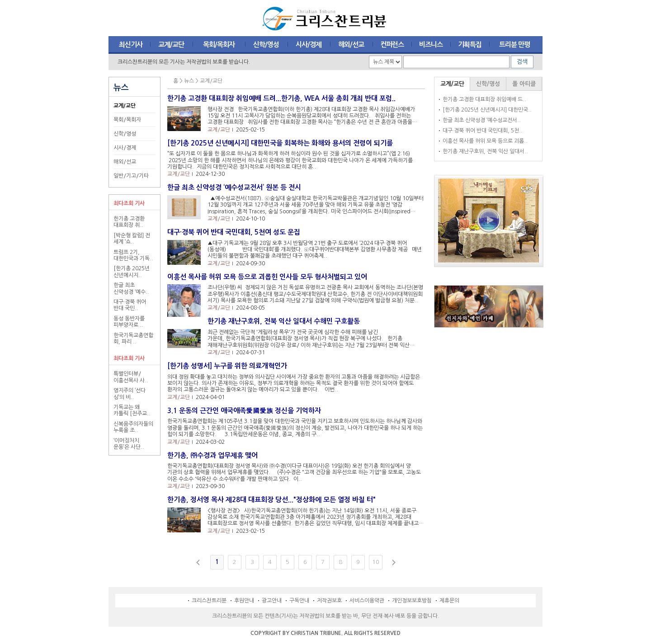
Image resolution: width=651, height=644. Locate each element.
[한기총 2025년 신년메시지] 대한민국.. (487, 110)
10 (376, 562)
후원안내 (244, 601)
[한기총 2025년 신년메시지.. (132, 272)
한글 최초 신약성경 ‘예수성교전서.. (482, 120)
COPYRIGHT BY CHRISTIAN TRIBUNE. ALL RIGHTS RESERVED (325, 633)
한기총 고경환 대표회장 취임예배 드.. (484, 99)
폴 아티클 (524, 84)
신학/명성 (488, 84)
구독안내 (299, 601)
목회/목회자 (127, 120)
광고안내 (272, 601)
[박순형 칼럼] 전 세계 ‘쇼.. (132, 239)
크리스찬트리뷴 (209, 601)
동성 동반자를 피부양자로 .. (129, 322)
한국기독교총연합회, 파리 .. (133, 338)
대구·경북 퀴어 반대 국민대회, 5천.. (483, 131)
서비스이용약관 (367, 601)
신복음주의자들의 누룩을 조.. (133, 427)
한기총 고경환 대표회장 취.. (129, 222)
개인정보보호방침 (412, 601)
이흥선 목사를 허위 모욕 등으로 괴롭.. (485, 141)
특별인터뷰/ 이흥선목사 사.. (131, 377)
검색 (522, 62)
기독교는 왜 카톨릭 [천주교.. (132, 410)
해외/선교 (125, 162)
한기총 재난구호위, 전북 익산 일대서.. (485, 151)
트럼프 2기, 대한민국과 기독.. (133, 255)
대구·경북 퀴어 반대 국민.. (130, 305)
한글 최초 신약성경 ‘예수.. (131, 288)
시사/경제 (125, 148)
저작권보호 (329, 601)
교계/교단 (125, 106)
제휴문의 (449, 601)
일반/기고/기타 (131, 176)
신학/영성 (125, 134)
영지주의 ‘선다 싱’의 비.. (130, 394)
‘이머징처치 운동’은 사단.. (129, 444)
